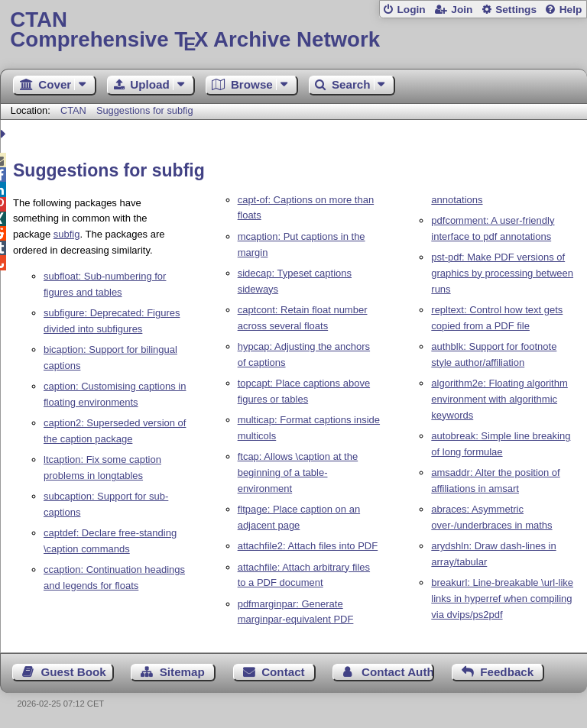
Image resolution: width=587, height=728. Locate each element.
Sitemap (182, 672)
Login (411, 10)
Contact (283, 672)
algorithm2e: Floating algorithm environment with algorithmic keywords (499, 399)
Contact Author (398, 672)
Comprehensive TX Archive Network (293, 30)
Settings (516, 10)
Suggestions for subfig (145, 110)
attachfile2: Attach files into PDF (308, 546)
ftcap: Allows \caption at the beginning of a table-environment (298, 472)
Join (462, 10)
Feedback (507, 672)
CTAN (73, 110)
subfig (67, 234)
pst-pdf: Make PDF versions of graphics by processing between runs (502, 273)
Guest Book (74, 672)
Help (571, 10)
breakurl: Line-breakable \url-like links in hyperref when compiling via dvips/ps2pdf (502, 599)
